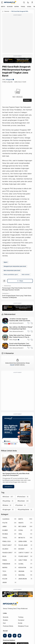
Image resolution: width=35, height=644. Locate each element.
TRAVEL (23, 7)
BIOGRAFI (21, 549)
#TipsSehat (19, 505)
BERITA (3, 7)
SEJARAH (5, 549)
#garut (6, 262)
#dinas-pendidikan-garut (11, 275)
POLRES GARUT (23, 556)
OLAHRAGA (6, 519)
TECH (4, 571)
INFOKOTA (22, 538)
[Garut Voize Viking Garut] (17, 594)
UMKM (4, 526)
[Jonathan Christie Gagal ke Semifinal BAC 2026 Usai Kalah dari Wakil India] (5, 321)
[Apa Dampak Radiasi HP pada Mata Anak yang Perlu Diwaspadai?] (17, 463)
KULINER (5, 530)
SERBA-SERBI (23, 541)
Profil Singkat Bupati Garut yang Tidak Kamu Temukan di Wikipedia (17, 297)
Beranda (6, 617)
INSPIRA (17, 7)
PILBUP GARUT (7, 545)
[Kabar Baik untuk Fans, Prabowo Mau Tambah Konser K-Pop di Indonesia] (5, 338)
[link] (24, 2)
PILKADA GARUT (7, 553)
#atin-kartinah (26, 275)
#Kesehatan (21, 501)
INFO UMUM (22, 526)
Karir (4, 623)
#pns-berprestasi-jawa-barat (12, 270)
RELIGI (4, 556)
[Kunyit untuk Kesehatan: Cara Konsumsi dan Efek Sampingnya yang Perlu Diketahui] (5, 346)
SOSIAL (29, 7)
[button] (28, 2)
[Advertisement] (17, 34)
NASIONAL (22, 575)
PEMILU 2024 (6, 541)
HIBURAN (21, 571)
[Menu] (2, 2)
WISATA (21, 523)
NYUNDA (5, 534)
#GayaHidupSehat (23, 509)
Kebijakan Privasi (23, 626)
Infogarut (9, 79)
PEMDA (5, 560)
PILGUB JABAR (23, 545)
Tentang (21, 617)
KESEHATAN (22, 568)
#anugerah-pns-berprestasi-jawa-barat (15, 266)
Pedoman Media (8, 626)
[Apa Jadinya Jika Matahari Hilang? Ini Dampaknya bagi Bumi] (5, 329)
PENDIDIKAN (6, 564)
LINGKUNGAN (23, 579)
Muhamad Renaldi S (18, 323)
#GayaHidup (6, 501)
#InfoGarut (6, 497)
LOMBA (5, 575)
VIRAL (20, 534)
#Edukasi (5, 505)
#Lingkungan (7, 509)
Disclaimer (21, 620)
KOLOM (5, 579)
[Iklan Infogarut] (17, 431)
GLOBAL (21, 564)
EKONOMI (10, 7)
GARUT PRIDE (23, 560)
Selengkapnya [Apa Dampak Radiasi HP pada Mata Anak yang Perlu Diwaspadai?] (8, 487)
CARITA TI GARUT (24, 553)
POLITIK (5, 523)
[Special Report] (17, 60)
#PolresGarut (21, 497)
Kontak (20, 623)
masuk (12, 365)
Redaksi (5, 620)
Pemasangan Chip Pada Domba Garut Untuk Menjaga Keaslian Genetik (17, 289)
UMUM (4, 582)
